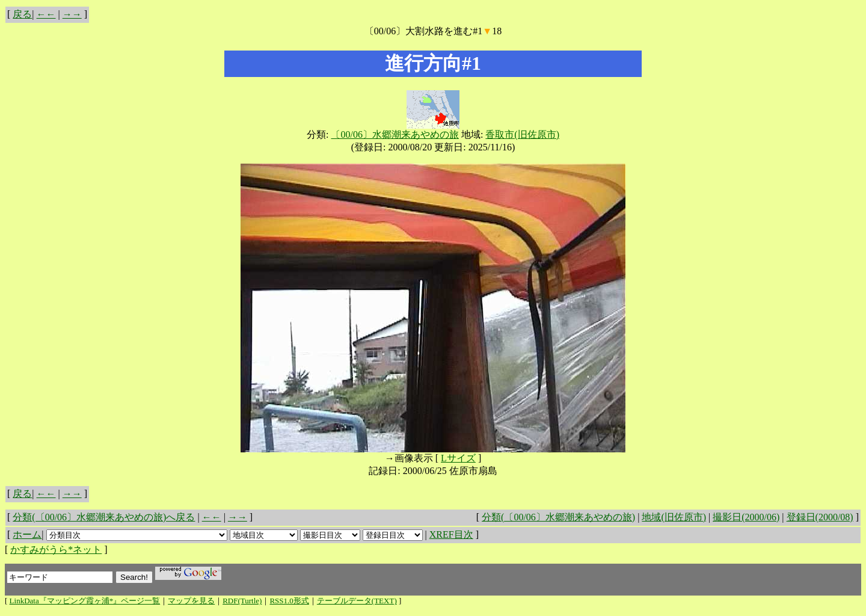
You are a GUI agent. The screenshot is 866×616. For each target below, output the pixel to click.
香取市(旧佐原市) (522, 134)
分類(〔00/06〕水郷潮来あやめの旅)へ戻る (104, 517)
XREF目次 (451, 534)
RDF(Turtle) (242, 601)
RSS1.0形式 (289, 601)
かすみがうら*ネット (56, 550)
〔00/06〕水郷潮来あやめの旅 (395, 134)
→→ (72, 14)
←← (46, 14)
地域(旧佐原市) (674, 517)
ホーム (27, 534)
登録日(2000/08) (820, 517)
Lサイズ (458, 458)
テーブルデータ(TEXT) (357, 601)
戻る (22, 14)
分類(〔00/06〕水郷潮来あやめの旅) (558, 517)
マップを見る (191, 601)
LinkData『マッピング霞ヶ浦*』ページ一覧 (85, 601)
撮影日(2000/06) (746, 517)
